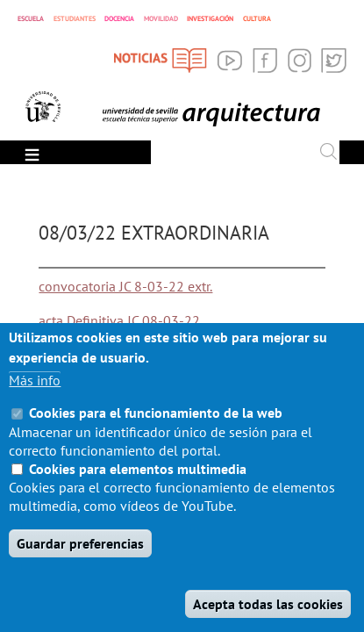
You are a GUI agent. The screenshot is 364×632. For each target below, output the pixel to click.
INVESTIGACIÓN (210, 18)
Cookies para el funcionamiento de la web (156, 434)
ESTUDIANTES (75, 18)
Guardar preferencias (80, 564)
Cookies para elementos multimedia (138, 490)
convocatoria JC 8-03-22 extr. (125, 286)
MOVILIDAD (161, 18)
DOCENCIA (119, 18)
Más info (35, 401)
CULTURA (257, 18)
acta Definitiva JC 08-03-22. (121, 320)
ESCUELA (31, 18)
